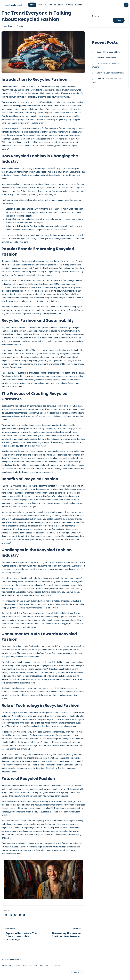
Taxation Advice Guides (106, 58)
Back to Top (77, 973)
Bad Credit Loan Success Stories (111, 73)
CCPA (35, 966)
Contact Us (44, 966)
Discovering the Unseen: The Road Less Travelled (67, 935)
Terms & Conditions (23, 966)
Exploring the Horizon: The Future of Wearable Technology (21, 936)
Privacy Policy (7, 966)
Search (95, 16)
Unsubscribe (55, 966)
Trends (32, 5)
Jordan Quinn (7, 26)
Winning (69, 5)
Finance (79, 5)
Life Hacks (42, 5)
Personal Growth (56, 5)
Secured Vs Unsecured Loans (109, 52)
